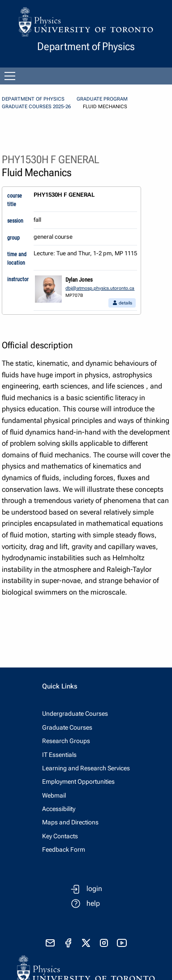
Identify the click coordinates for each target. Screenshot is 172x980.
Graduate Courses (67, 727)
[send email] (50, 943)
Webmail (54, 795)
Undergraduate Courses (75, 714)
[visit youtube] (122, 943)
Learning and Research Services (86, 768)
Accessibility (59, 809)
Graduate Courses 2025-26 (36, 107)
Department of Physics (33, 99)
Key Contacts (60, 836)
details (122, 303)
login (94, 889)
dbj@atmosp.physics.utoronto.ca (100, 288)
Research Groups (66, 741)
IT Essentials (59, 755)
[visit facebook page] (68, 943)
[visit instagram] (104, 943)
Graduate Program (102, 99)
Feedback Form (64, 849)
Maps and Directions (70, 822)
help (93, 903)
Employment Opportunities (78, 781)
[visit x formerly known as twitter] (86, 943)
